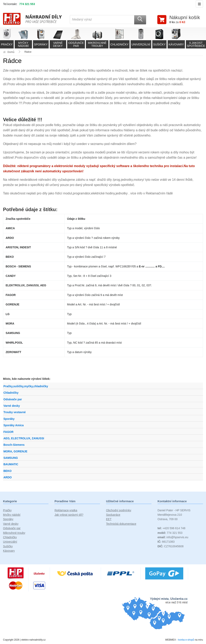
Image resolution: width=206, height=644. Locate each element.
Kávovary (9, 551)
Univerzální (10, 542)
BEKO (7, 471)
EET (109, 519)
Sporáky (9, 419)
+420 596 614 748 (171, 528)
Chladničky (11, 393)
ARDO (8, 477)
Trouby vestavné (15, 412)
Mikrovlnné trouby (14, 533)
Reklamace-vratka (66, 510)
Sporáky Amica (14, 425)
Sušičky (8, 546)
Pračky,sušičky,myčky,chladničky (26, 386)
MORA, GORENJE (15, 451)
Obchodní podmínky (119, 510)
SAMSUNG (11, 458)
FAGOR (8, 432)
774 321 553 (27, 4)
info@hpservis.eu (173, 537)
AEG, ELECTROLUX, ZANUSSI (24, 438)
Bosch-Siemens (14, 445)
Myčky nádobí (12, 515)
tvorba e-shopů (186, 640)
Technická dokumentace (121, 524)
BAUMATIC (11, 464)
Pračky (7, 510)
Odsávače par (13, 399)
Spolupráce (113, 515)
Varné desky (12, 406)
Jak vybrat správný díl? (69, 515)
